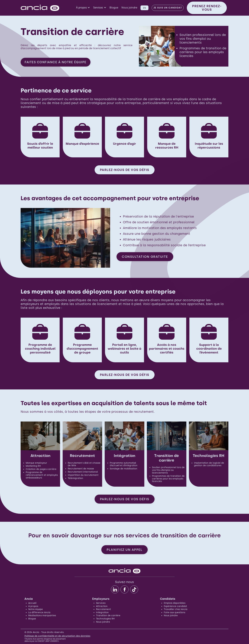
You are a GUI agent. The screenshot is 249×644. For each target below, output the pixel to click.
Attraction (102, 606)
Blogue (114, 8)
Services (101, 603)
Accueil (32, 603)
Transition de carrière (108, 616)
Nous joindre (129, 8)
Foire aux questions (175, 612)
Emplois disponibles (175, 603)
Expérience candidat (175, 606)
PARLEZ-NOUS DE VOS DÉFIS (125, 170)
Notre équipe (36, 609)
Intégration (102, 612)
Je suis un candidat (168, 8)
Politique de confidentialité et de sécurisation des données (57, 636)
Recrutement (103, 609)
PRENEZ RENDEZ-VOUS (207, 8)
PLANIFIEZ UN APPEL (124, 550)
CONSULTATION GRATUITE (145, 257)
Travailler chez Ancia (176, 609)
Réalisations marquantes (42, 616)
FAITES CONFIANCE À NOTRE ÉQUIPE (56, 62)
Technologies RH (105, 619)
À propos (33, 606)
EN (144, 8)
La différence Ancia (39, 612)
